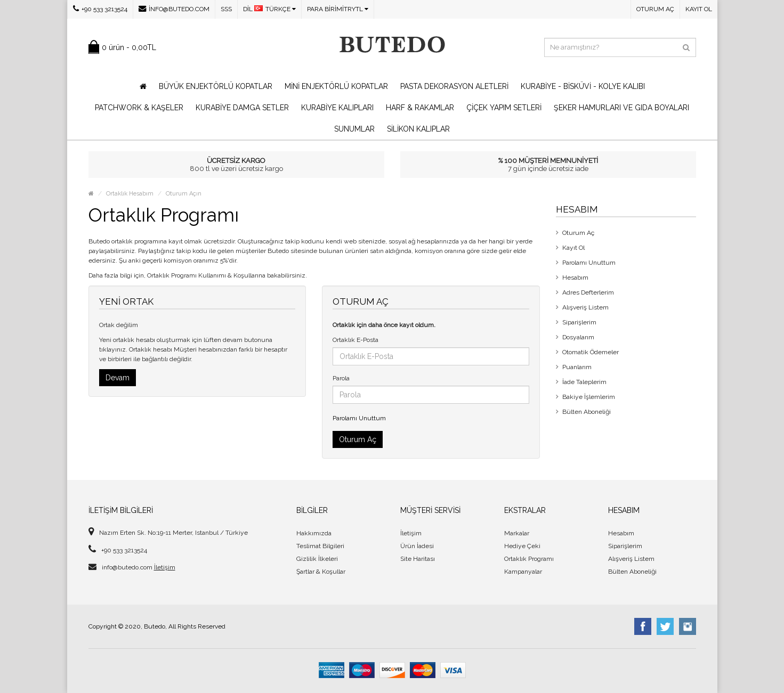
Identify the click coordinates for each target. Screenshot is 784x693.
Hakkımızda (314, 533)
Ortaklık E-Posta (355, 340)
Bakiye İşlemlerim (589, 397)
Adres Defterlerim (588, 292)
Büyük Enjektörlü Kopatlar (216, 86)
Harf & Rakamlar (420, 108)
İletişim (165, 567)
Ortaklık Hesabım (130, 194)
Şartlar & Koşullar (321, 572)
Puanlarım (577, 367)
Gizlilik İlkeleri (317, 559)
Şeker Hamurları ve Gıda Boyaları (621, 108)
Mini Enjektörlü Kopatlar (336, 86)
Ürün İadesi (417, 546)
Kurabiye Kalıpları (337, 108)
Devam (118, 378)
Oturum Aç (655, 9)
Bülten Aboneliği (587, 412)
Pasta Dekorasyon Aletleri (454, 86)
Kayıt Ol (699, 9)
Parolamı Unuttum (359, 418)
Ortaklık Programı (529, 559)
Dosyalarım (578, 337)
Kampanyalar (523, 572)
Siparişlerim (579, 322)
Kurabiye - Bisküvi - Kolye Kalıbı (583, 86)
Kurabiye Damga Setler (242, 108)
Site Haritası (418, 559)
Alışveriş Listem (585, 307)
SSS (226, 9)
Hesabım (575, 278)
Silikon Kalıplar (418, 129)
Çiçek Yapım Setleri (504, 108)
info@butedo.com (174, 9)
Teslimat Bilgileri (320, 546)
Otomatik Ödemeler (591, 352)
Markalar (517, 533)
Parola (341, 378)
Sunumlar (354, 129)
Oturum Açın (184, 194)
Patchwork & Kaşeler (139, 108)
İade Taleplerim (584, 382)
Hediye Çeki (522, 546)
